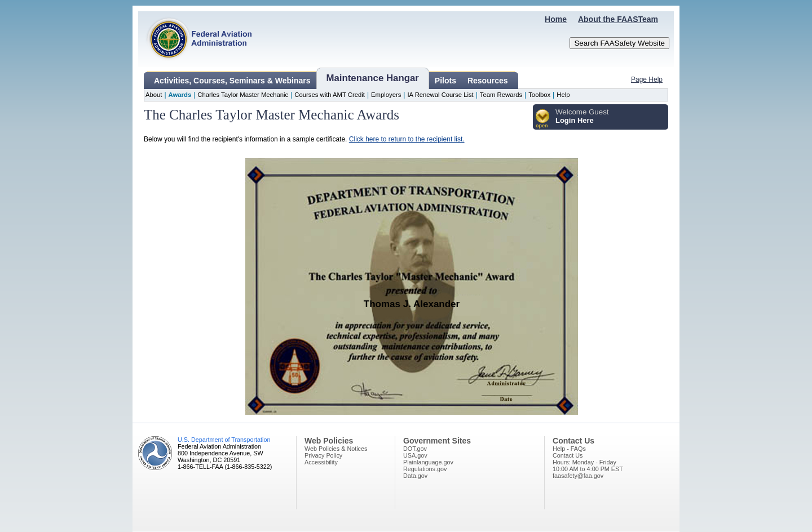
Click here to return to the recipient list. (407, 139)
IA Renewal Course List (440, 95)
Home (556, 19)
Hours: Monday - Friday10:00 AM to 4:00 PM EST (588, 466)
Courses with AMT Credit (330, 95)
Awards (180, 95)
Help (563, 95)
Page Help (647, 79)
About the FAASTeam (618, 19)
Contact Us (568, 455)
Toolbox (539, 95)
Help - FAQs (569, 449)
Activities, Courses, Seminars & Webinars (232, 81)
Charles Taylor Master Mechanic (243, 95)
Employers (386, 95)
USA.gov (415, 455)
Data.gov (415, 476)
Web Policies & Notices (336, 449)
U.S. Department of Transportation (224, 440)
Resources (488, 81)
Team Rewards (501, 95)
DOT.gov (415, 449)
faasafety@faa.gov (578, 476)
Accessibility (321, 462)
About (154, 95)
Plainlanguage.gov (428, 462)
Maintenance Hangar (373, 78)
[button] (543, 119)
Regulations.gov (425, 469)
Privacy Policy (323, 455)
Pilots (445, 81)
